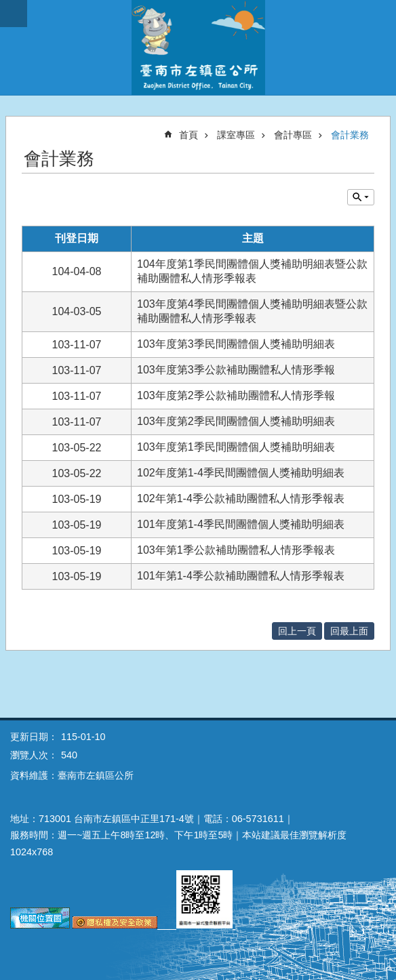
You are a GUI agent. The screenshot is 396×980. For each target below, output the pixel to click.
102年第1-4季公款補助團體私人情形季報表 (241, 498)
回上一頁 (297, 631)
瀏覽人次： (34, 755)
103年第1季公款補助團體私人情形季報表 (236, 550)
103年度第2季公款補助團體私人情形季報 (236, 395)
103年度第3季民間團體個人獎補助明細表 (236, 344)
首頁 (189, 135)
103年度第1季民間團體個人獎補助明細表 (236, 447)
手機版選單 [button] (14, 14)
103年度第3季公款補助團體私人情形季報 (236, 370)
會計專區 (293, 135)
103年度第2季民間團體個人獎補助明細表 (236, 421)
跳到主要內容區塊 (7, 7)
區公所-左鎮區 (198, 47)
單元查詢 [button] (361, 197)
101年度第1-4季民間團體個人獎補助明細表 (241, 524)
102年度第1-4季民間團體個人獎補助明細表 (241, 473)
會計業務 (350, 135)
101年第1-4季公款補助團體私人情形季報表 (241, 576)
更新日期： (34, 737)
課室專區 (236, 135)
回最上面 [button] (349, 631)
